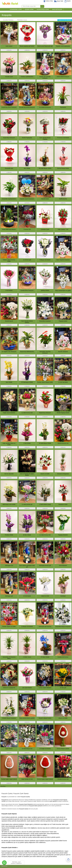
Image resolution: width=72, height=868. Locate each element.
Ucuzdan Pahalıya (7, 20)
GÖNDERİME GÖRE (16, 9)
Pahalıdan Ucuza (21, 20)
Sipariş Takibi (59, 1)
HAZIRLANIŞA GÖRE (43, 9)
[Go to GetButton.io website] (4, 866)
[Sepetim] (68, 859)
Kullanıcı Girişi (48, 1)
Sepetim (68, 1)
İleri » (5, 786)
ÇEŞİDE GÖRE (29, 9)
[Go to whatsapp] (4, 863)
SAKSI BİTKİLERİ (57, 9)
